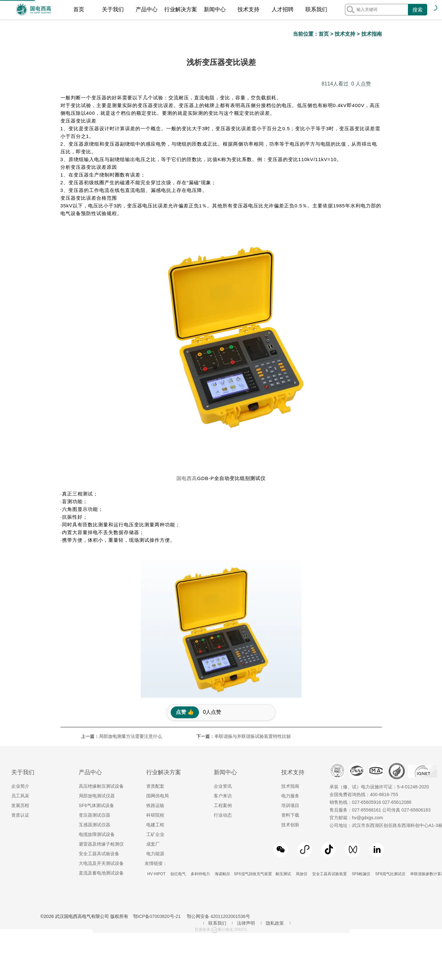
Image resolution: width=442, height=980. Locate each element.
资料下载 (290, 691)
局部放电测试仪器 (97, 671)
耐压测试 (283, 749)
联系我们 (316, 9)
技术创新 (290, 700)
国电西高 (187, 354)
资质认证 (20, 691)
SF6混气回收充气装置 (253, 749)
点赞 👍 (185, 588)
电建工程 (155, 700)
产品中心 (147, 9)
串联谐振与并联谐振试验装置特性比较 (253, 612)
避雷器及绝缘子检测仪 (101, 720)
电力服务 (290, 671)
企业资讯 (223, 662)
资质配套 (155, 662)
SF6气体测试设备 (96, 681)
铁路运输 (155, 681)
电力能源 (155, 729)
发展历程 (20, 681)
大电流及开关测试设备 (101, 739)
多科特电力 (200, 749)
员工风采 (20, 671)
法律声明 (246, 799)
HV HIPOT (156, 749)
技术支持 (248, 9)
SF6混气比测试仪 (390, 749)
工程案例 (223, 681)
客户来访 (223, 671)
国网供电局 (158, 671)
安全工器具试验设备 (99, 729)
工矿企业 (155, 710)
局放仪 (302, 749)
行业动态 (223, 691)
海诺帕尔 (223, 749)
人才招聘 (283, 9)
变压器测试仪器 (95, 691)
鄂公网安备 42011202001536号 (218, 792)
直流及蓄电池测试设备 (101, 749)
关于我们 (113, 9)
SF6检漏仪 (361, 749)
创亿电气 (178, 749)
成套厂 (153, 720)
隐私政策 (275, 799)
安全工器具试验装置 (330, 749)
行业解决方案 (181, 9)
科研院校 (155, 691)
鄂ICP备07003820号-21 (157, 792)
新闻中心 (215, 9)
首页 (79, 9)
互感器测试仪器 (95, 700)
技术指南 (372, 34)
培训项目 (290, 681)
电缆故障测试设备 (97, 710)
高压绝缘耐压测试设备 (101, 662)
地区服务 (304, 799)
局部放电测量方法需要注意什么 (131, 612)
